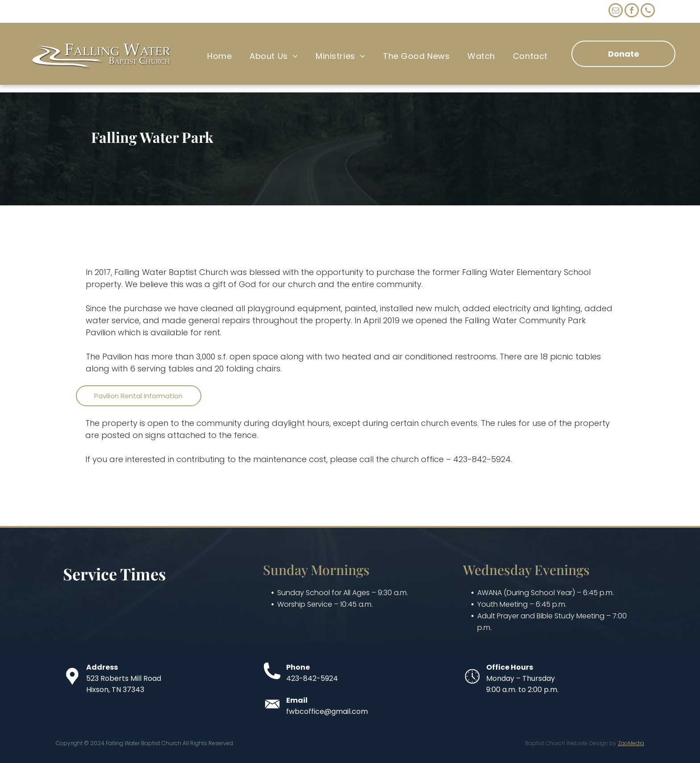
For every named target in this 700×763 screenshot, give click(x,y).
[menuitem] (219, 56)
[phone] (648, 11)
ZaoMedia (631, 743)
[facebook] (632, 11)
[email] (616, 11)
